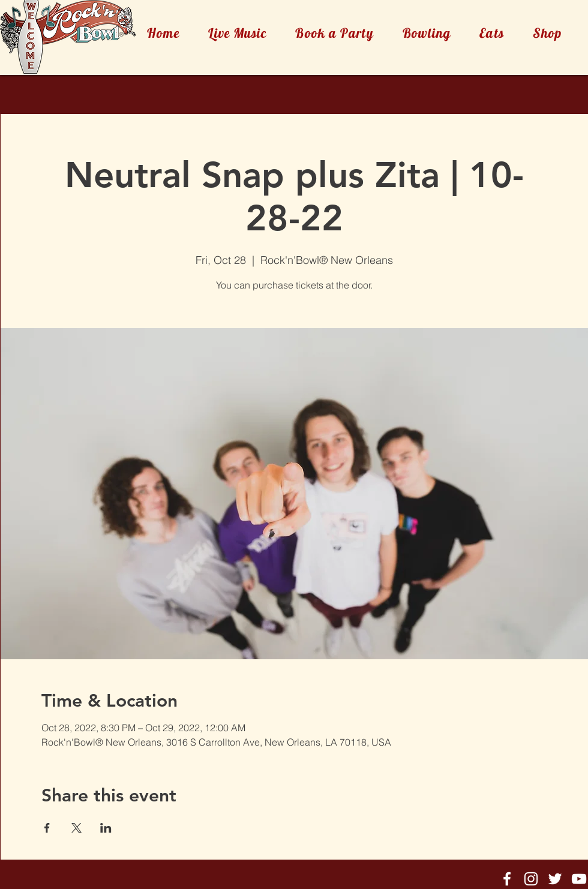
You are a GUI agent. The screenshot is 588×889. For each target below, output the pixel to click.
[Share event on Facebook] (47, 828)
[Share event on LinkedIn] (106, 828)
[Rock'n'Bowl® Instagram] (531, 879)
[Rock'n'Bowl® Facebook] (507, 879)
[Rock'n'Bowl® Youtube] (579, 879)
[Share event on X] (76, 828)
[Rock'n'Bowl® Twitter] (555, 879)
